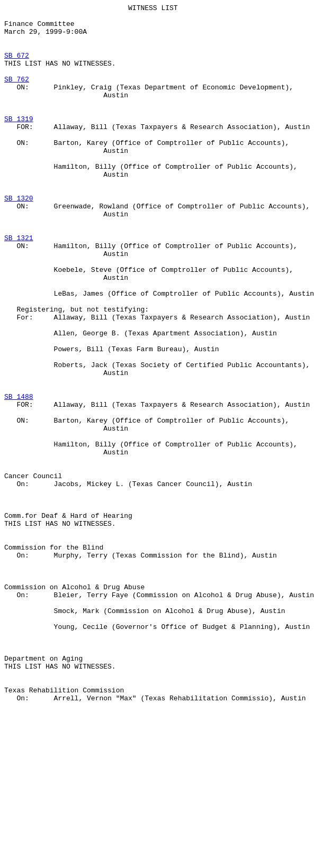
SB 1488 (19, 476)
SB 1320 (19, 237)
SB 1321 (19, 285)
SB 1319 (19, 142)
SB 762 (17, 95)
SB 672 (17, 66)
